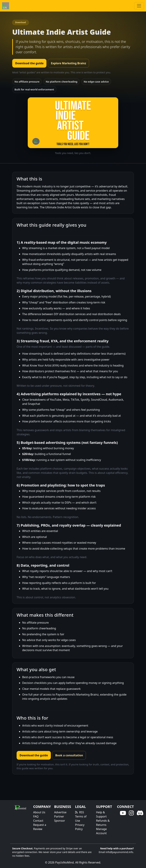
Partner (59, 816)
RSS (82, 812)
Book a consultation (69, 755)
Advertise (60, 812)
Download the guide (29, 63)
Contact (38, 821)
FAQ (36, 816)
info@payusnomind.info (119, 852)
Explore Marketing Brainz (68, 63)
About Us (39, 812)
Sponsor (60, 821)
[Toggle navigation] (139, 6)
